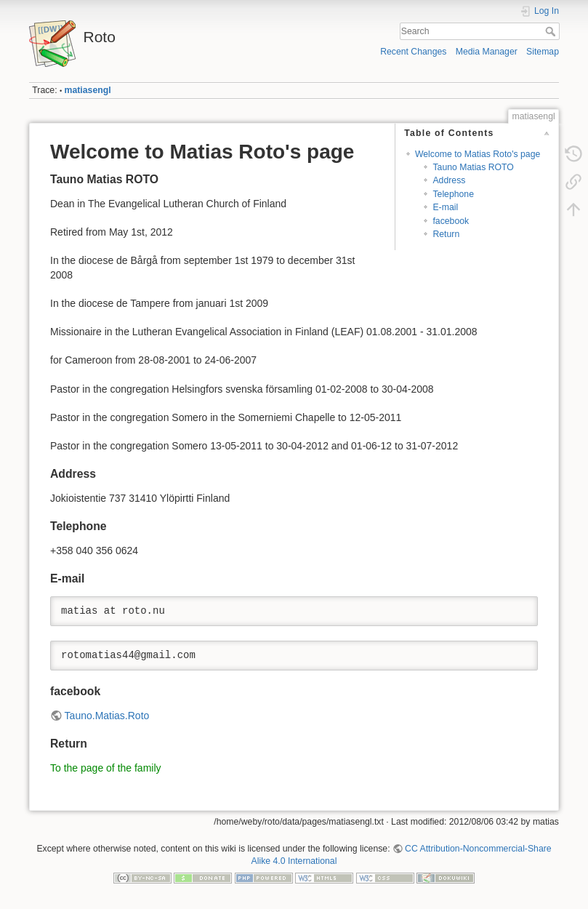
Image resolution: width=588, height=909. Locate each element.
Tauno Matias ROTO (473, 167)
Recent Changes (413, 52)
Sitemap (543, 52)
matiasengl (88, 90)
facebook (451, 221)
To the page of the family (106, 768)
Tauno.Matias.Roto (107, 716)
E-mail (445, 207)
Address (449, 180)
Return (446, 234)
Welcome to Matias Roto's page (478, 154)
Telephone (453, 194)
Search (552, 31)
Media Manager (487, 52)
